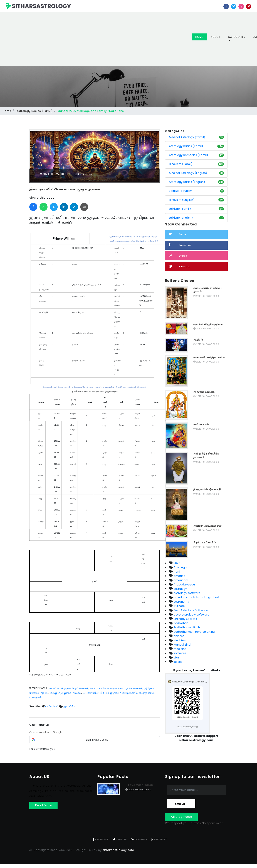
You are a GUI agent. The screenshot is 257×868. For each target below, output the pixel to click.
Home (201, 37)
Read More (43, 805)
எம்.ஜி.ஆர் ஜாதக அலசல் (66, 693)
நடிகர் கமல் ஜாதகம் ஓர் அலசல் (69, 688)
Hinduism (179, 640)
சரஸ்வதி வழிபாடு (204, 392)
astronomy (181, 602)
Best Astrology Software (190, 610)
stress (177, 662)
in (64, 207)
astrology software (187, 593)
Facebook (180, 245)
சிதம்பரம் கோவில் (205, 543)
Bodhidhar (180, 623)
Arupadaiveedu (184, 584)
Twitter (178, 234)
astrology (180, 589)
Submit (181, 803)
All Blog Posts (181, 817)
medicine (180, 649)
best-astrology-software (191, 615)
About (216, 37)
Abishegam (181, 567)
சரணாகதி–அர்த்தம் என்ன (209, 357)
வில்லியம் (52, 706)
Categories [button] (237, 37)
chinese (179, 636)
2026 (177, 563)
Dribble (178, 256)
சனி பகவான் (201, 424)
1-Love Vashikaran (139, 785)
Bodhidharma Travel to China (194, 632)
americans (181, 580)
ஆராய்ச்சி (69, 706)
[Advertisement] (102, 39)
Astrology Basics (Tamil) (35, 111)
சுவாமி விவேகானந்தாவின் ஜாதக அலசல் (116, 688)
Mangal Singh (182, 645)
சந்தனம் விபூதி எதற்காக (208, 324)
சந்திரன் (198, 340)
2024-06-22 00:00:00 (56, 174)
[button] (95, 740)
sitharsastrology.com (118, 850)
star (176, 657)
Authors (179, 606)
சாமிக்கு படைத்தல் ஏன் (207, 526)
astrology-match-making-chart (196, 597)
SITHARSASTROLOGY (38, 6)
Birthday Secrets (185, 619)
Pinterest (179, 266)
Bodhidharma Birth (186, 627)
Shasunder (84, 174)
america (179, 576)
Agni (176, 572)
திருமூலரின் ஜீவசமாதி (207, 489)
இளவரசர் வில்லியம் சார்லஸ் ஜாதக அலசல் (65, 189)
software (180, 653)
